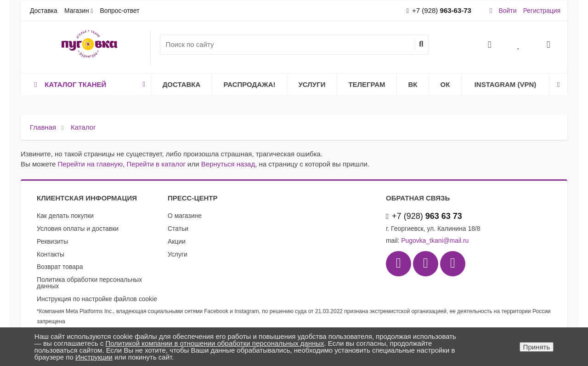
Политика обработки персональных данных (89, 283)
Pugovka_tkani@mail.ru (435, 240)
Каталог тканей (88, 84)
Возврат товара (60, 267)
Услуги (312, 84)
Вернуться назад (228, 164)
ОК (445, 84)
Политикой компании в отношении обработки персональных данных (215, 343)
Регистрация (542, 11)
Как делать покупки (65, 216)
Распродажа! (250, 84)
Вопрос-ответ (119, 11)
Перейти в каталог (156, 164)
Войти (508, 11)
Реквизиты (52, 241)
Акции (177, 241)
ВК (413, 84)
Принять (537, 347)
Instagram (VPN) (506, 84)
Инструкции (94, 357)
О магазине (185, 216)
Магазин (77, 11)
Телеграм (367, 84)
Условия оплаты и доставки (78, 229)
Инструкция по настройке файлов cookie (97, 299)
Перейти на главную (90, 164)
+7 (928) (439, 10)
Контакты (51, 254)
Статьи (178, 229)
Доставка (44, 11)
